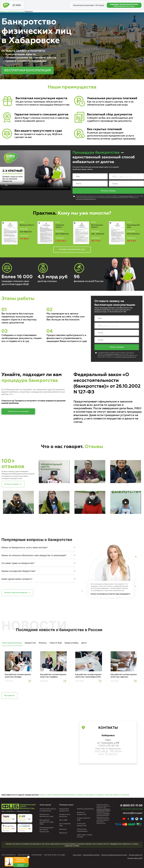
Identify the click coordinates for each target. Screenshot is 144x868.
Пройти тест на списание (18, 411)
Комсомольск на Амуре (74, 795)
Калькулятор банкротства (64, 810)
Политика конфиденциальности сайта (114, 855)
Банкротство (30, 643)
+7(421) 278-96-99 (108, 746)
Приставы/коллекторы (12, 643)
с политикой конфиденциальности (125, 357)
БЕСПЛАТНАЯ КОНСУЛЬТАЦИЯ (28, 70)
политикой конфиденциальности (103, 814)
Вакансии (63, 829)
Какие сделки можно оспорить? (17, 579)
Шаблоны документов (85, 809)
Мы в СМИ (63, 820)
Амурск (42, 795)
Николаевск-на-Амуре (94, 795)
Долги (84, 643)
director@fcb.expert (133, 813)
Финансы (43, 643)
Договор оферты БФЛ (135, 858)
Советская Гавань (111, 795)
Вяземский (58, 795)
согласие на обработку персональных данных (103, 810)
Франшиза (63, 833)
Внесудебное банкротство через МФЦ (47, 822)
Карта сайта (77, 855)
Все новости (9, 695)
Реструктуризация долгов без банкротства (46, 830)
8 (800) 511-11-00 (131, 805)
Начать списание (117, 347)
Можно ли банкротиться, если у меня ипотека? (24, 547)
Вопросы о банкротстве (82, 813)
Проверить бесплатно (21, 865)
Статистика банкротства (82, 825)
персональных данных (126, 196)
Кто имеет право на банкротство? (18, 563)
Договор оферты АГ (136, 855)
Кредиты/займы (72, 643)
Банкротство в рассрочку (65, 815)
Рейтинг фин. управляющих (82, 830)
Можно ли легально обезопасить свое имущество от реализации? (34, 555)
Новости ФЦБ (56, 643)
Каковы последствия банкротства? (18, 571)
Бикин (50, 795)
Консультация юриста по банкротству (48, 810)
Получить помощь (108, 191)
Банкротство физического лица (46, 815)
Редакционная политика (91, 855)
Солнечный (125, 795)
